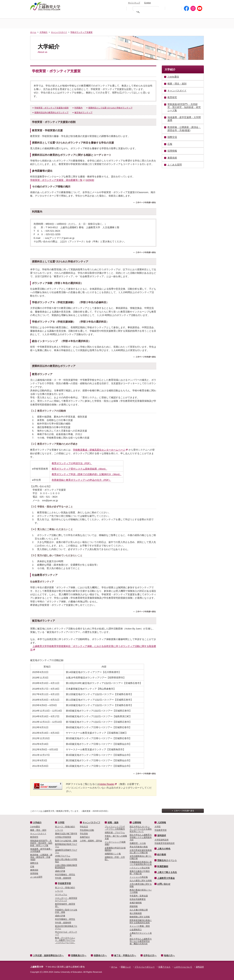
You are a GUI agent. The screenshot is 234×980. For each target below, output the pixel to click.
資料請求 (178, 2)
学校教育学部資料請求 (165, 843)
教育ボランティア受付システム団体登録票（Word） (79, 469)
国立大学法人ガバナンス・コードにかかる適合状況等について (141, 829)
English (148, 3)
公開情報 (137, 823)
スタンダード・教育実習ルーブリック (66, 899)
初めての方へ (173, 9)
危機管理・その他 (138, 843)
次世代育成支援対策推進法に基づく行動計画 (141, 851)
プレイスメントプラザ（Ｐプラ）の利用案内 (115, 828)
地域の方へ (192, 16)
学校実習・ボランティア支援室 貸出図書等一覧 (62, 180)
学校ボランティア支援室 (81, 32)
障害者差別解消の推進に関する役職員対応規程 (141, 921)
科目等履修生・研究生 (65, 874)
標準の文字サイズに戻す (113, 8)
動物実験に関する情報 (140, 917)
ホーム (45, 23)
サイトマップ (134, 3)
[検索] (147, 9)
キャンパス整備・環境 (140, 926)
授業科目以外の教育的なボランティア (51, 112)
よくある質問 (36, 877)
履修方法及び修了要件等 (66, 834)
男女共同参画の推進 (139, 847)
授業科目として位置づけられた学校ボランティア (110, 108)
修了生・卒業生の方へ (125, 955)
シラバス (59, 830)
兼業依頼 (34, 870)
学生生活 (84, 827)
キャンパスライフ (189, 23)
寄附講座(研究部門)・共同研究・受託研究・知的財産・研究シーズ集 (41, 843)
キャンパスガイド (59, 32)
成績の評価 (60, 871)
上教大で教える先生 (167, 872)
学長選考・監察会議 (139, 896)
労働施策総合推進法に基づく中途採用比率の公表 (141, 863)
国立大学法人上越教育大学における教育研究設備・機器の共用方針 (141, 941)
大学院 (131, 23)
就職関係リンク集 (113, 854)
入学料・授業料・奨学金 (91, 841)
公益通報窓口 (136, 930)
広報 (32, 866)
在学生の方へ (168, 16)
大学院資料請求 (162, 840)
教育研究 (34, 837)
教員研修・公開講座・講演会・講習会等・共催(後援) (41, 857)
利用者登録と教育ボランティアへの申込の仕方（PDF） (81, 480)
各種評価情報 (136, 903)
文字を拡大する (121, 8)
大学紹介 (74, 23)
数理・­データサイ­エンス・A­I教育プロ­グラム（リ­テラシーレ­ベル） (65, 940)
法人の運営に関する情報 (141, 881)
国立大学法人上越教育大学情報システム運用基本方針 (141, 837)
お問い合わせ (162, 2)
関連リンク (126, 967)
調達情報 (134, 906)
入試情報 (103, 23)
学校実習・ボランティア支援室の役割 (51, 108)
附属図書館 (163, 866)
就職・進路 (113, 823)
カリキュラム (61, 894)
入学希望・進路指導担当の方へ (51, 16)
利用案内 (78, 108)
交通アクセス (195, 2)
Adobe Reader (107, 784)
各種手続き (85, 837)
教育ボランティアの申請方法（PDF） (72, 463)
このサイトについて (183, 967)
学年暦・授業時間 (63, 878)
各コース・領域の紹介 (65, 827)
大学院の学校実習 (63, 837)
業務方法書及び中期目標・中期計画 (140, 872)
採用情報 (34, 873)
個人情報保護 (136, 913)
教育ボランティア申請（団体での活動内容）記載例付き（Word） (87, 474)
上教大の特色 (164, 849)
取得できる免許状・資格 (66, 841)
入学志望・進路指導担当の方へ (48, 955)
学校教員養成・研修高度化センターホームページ (99, 450)
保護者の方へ (111, 16)
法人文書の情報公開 (139, 910)
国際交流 (34, 863)
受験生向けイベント (167, 860)
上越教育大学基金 (166, 878)
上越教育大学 (45, 6)
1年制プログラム (63, 856)
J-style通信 (35, 827)
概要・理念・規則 (38, 830)
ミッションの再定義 (139, 877)
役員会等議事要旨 (138, 899)
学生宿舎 (84, 834)
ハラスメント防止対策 (140, 868)
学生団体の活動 (87, 830)
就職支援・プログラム (115, 832)
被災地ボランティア (83, 112)
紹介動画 (162, 855)
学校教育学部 (160, 23)
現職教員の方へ (85, 16)
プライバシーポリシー (145, 967)
